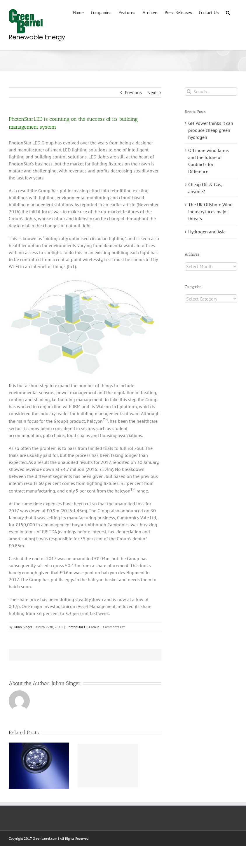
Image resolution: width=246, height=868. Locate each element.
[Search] (189, 91)
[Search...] (211, 91)
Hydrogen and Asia (207, 232)
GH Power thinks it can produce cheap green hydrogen (211, 130)
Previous (133, 92)
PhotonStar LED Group (83, 627)
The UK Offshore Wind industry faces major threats (210, 212)
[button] (228, 12)
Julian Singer (23, 627)
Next (152, 92)
